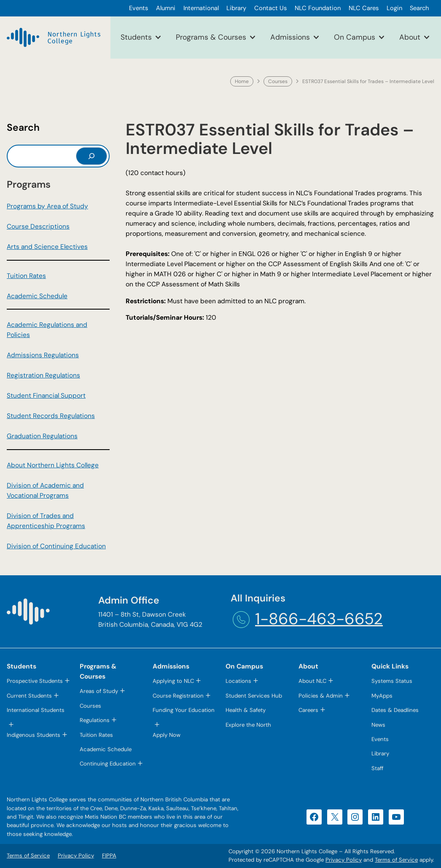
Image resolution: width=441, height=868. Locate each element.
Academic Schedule (37, 296)
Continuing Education (108, 764)
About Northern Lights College (53, 465)
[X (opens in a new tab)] (335, 817)
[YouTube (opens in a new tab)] (396, 817)
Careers (308, 710)
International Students (36, 710)
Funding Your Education (184, 710)
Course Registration (178, 696)
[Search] (91, 156)
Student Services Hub (254, 696)
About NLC (312, 681)
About (410, 37)
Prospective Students (35, 681)
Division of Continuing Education (56, 546)
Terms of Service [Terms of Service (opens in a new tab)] (396, 860)
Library (380, 753)
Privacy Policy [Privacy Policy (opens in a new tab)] (344, 860)
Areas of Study (99, 691)
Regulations (95, 720)
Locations (238, 681)
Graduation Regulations (42, 436)
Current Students (29, 696)
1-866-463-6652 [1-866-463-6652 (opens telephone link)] (319, 619)
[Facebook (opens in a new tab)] (314, 817)
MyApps (382, 696)
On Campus (355, 37)
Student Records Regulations (51, 416)
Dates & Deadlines (395, 710)
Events (380, 739)
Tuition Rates (26, 276)
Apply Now (167, 735)
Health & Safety (246, 710)
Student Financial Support (46, 396)
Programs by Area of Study (47, 206)
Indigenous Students (34, 735)
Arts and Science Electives (47, 247)
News (378, 725)
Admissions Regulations (43, 355)
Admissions (290, 37)
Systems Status (392, 681)
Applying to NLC (173, 681)
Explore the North (248, 725)
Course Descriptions (38, 226)
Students (136, 37)
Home (242, 81)
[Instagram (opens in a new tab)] (355, 817)
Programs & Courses (211, 37)
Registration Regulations (43, 375)
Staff (377, 768)
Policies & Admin (321, 696)
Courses (278, 81)
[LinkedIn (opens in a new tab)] (376, 817)
